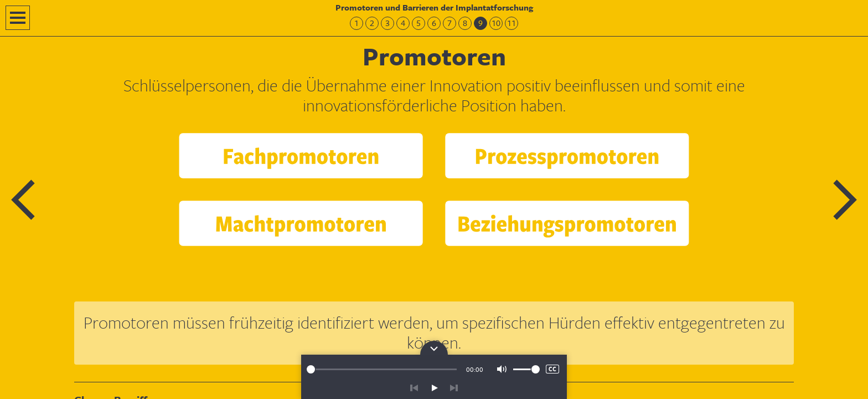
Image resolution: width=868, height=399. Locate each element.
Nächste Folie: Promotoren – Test (844, 200)
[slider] (382, 369)
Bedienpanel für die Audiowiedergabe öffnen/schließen (434, 348)
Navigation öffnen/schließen (18, 18)
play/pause (434, 388)
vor (454, 388)
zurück (414, 388)
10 (496, 23)
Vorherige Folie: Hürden (24, 200)
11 (512, 23)
